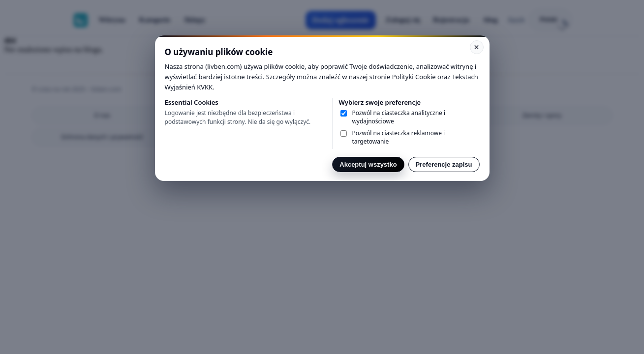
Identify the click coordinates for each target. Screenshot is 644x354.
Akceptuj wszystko (368, 164)
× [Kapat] (476, 47)
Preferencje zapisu (444, 164)
